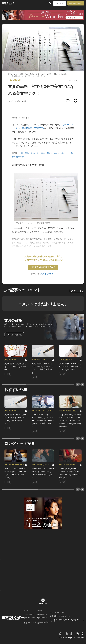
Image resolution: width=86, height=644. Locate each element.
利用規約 (39, 611)
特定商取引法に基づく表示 (43, 623)
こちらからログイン (47, 274)
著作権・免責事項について (43, 618)
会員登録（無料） (76, 3)
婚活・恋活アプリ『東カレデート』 (60, 616)
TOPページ (27, 611)
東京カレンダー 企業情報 (30, 623)
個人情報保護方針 (42, 614)
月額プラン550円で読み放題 (43, 267)
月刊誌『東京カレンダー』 (58, 613)
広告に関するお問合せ (30, 618)
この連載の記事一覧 (14, 335)
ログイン (60, 3)
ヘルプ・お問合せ (29, 614)
